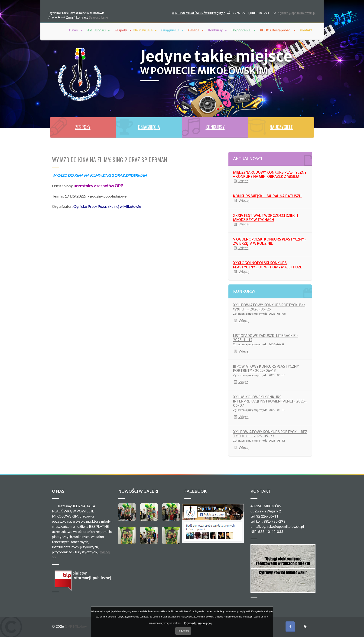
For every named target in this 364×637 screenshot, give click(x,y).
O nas (74, 30)
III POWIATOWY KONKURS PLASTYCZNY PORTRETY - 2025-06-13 (266, 368)
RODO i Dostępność (276, 30)
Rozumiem (183, 631)
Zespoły (121, 30)
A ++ (62, 17)
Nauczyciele (143, 30)
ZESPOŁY (83, 127)
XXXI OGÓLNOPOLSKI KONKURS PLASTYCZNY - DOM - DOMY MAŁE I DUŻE (268, 265)
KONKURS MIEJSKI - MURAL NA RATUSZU (267, 196)
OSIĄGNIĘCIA (149, 127)
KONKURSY (215, 127)
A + (54, 17)
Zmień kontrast (77, 17)
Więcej (241, 181)
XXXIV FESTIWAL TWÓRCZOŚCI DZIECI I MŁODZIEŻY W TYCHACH (266, 218)
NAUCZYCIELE (281, 127)
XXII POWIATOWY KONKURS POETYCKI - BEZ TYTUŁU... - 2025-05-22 (270, 434)
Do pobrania (241, 30)
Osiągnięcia (170, 30)
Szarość (95, 17)
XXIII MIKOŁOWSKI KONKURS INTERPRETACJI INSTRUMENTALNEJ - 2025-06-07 (270, 401)
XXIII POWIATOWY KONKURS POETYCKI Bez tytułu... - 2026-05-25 (269, 307)
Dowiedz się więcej (198, 623)
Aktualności (96, 30)
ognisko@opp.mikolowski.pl (297, 13)
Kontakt (306, 30)
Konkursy (215, 30)
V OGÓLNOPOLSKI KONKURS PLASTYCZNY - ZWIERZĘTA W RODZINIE (270, 241)
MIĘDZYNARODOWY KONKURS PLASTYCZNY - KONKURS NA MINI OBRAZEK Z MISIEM (270, 174)
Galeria (194, 30)
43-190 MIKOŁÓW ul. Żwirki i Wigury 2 (200, 13)
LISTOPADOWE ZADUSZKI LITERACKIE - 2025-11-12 (266, 338)
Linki (105, 17)
